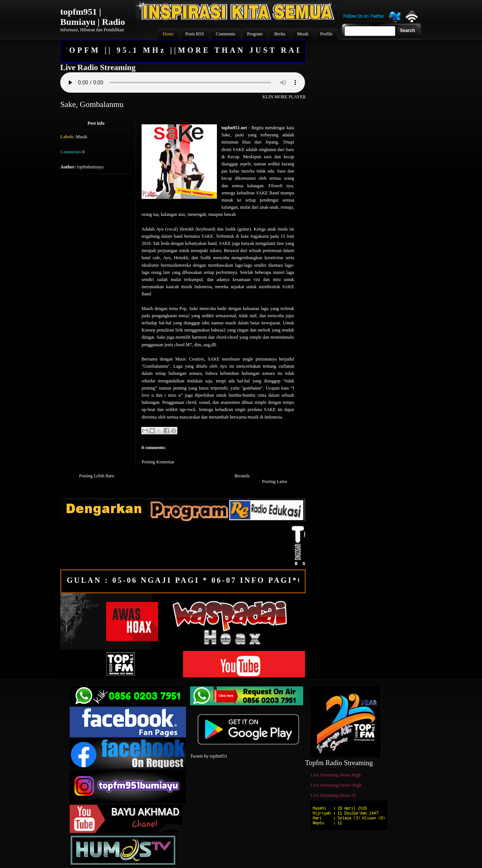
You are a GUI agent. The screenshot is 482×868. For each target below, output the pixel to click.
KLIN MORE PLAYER (284, 97)
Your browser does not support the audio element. (183, 83)
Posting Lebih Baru (97, 476)
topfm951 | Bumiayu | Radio (93, 17)
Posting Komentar (158, 462)
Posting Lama (275, 481)
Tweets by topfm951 (209, 756)
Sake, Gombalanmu (92, 104)
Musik (82, 137)
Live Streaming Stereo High (336, 785)
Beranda (242, 476)
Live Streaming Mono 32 (333, 795)
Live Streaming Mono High (336, 775)
